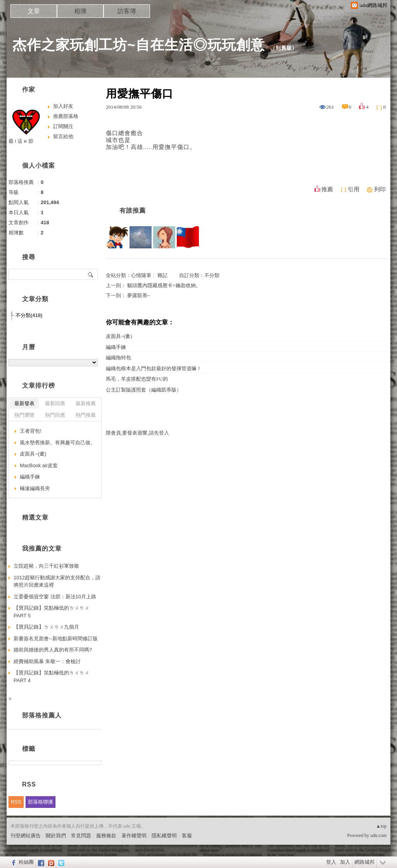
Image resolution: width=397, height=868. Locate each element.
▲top (381, 826)
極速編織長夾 (35, 488)
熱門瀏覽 (24, 415)
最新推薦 (86, 403)
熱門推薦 (86, 415)
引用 (354, 189)
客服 (187, 836)
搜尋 (91, 274)
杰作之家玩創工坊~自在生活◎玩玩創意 (139, 45)
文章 (34, 11)
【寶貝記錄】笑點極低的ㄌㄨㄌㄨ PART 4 (51, 677)
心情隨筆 (141, 275)
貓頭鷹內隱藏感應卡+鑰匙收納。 (164, 285)
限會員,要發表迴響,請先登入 (137, 433)
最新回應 (55, 403)
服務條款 (106, 836)
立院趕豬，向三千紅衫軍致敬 (46, 566)
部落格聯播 (41, 802)
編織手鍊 (116, 347)
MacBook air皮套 (39, 465)
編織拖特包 (118, 358)
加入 (345, 862)
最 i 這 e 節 (21, 141)
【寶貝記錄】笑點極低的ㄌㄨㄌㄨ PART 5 (51, 612)
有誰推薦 (133, 211)
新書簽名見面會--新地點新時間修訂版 (56, 638)
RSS (16, 802)
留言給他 (63, 136)
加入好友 (63, 106)
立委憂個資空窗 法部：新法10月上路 (55, 597)
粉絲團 (26, 862)
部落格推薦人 (42, 715)
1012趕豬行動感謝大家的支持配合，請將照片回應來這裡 (57, 581)
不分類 (212, 275)
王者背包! (31, 431)
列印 (380, 189)
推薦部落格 (66, 116)
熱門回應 (55, 415)
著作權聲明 (134, 836)
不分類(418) (29, 315)
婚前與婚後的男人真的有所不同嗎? (53, 650)
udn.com (378, 835)
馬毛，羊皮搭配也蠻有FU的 (137, 379)
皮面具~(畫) (119, 336)
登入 (331, 862)
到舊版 (284, 48)
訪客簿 (127, 11)
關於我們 (56, 836)
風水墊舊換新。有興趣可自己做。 (58, 443)
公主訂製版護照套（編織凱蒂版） (144, 390)
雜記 (162, 275)
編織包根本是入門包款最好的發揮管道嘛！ (154, 368)
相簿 (80, 11)
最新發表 (24, 403)
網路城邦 (364, 862)
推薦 (327, 189)
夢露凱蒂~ (139, 295)
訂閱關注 (63, 126)
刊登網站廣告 (26, 836)
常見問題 (81, 836)
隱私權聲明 (164, 836)
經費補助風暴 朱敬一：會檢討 (47, 661)
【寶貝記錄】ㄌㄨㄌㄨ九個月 (46, 627)
